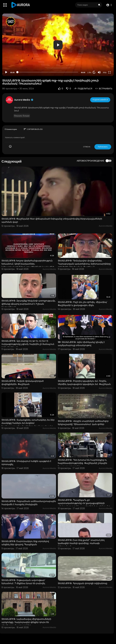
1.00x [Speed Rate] (89, 72)
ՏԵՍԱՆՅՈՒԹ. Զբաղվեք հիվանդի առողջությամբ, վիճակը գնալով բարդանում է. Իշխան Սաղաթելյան (28, 304)
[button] (109, 5)
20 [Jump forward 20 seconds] (94, 72)
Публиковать (103, 147)
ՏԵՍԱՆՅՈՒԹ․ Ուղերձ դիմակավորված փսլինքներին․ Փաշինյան (23, 383)
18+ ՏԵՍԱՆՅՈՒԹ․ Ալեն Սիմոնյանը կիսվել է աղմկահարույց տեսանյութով (81, 344)
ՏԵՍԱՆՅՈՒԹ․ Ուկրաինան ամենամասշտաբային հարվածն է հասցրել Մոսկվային (29, 503)
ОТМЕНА (87, 147)
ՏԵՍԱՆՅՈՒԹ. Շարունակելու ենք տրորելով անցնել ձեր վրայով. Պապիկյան (25, 543)
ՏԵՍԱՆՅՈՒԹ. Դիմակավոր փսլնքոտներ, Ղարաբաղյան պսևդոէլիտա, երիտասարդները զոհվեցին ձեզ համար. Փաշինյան (84, 264)
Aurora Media (24, 100)
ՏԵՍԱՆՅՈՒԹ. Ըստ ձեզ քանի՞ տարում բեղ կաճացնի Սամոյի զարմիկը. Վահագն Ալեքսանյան (81, 543)
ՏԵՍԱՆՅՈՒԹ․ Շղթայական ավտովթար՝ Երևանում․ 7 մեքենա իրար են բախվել (23, 582)
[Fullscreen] (110, 72)
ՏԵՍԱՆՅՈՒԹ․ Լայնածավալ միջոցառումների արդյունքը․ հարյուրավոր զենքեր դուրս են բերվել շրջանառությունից (26, 622)
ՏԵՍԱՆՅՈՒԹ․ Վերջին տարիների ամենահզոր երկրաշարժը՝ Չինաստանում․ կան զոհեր (83, 423)
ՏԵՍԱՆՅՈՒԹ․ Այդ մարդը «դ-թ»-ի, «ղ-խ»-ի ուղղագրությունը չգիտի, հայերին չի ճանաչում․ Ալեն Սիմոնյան (28, 344)
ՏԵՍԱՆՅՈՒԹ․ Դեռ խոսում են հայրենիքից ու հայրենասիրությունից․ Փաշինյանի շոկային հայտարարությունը (82, 463)
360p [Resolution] (105, 72)
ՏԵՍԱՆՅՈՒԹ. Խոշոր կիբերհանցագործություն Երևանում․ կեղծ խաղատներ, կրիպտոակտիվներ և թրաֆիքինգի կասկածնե (28, 264)
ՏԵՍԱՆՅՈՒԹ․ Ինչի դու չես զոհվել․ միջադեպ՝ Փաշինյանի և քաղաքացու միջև (83, 304)
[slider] (48, 72)
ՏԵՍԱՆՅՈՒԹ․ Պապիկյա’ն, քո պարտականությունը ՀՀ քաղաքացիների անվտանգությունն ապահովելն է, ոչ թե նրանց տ (84, 505)
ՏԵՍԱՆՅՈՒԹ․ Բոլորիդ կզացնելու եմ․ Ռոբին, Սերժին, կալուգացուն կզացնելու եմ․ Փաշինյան (84, 383)
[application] (58, 45)
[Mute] (99, 72)
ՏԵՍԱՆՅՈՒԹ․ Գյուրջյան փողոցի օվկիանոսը (83, 583)
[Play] (6, 72)
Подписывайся (100, 100)
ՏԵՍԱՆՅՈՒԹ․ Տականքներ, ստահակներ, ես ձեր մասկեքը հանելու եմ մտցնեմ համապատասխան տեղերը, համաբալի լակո (28, 423)
